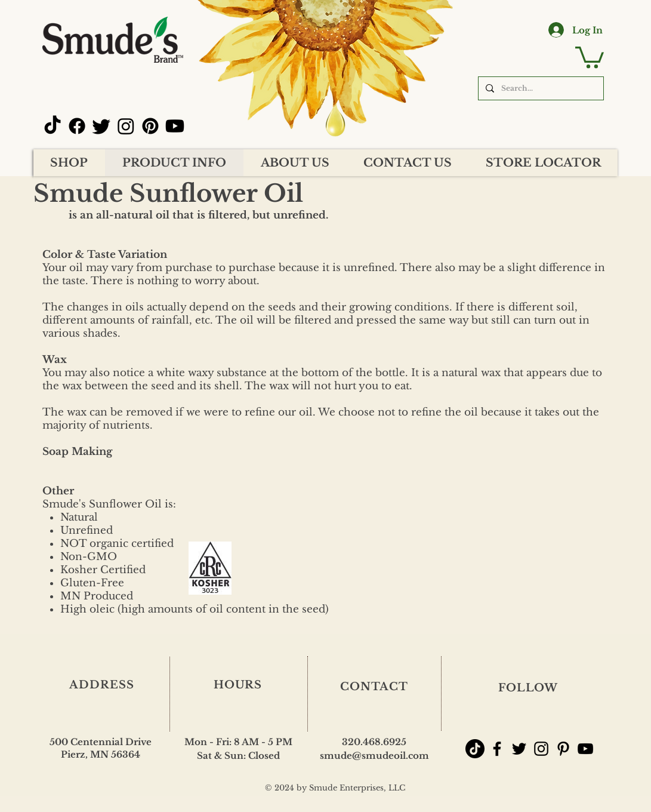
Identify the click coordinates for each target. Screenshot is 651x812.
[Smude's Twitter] (519, 749)
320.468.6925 (374, 742)
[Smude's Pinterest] (563, 749)
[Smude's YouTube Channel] (585, 749)
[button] (590, 56)
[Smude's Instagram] (541, 749)
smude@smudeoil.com (374, 756)
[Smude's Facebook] (497, 749)
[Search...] (540, 88)
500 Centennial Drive (101, 742)
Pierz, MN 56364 (101, 754)
